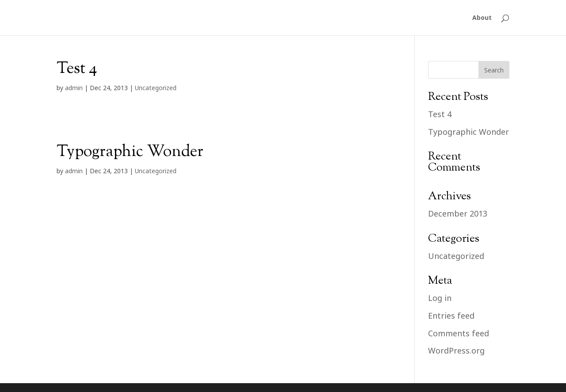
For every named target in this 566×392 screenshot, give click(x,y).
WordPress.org (456, 350)
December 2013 (458, 213)
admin (74, 88)
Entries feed (451, 316)
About (482, 18)
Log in (440, 298)
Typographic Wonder (130, 152)
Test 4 (77, 69)
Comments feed (459, 333)
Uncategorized (156, 88)
